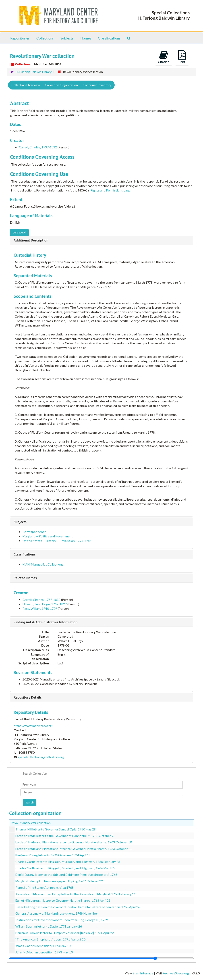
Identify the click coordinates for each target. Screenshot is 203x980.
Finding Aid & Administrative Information (46, 622)
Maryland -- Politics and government (48, 536)
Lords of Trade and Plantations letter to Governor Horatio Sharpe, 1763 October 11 (74, 849)
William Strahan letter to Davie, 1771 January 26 (49, 926)
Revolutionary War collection (31, 823)
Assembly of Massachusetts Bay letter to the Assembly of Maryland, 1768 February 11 (76, 894)
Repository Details (28, 697)
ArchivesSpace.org (176, 973)
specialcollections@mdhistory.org (41, 757)
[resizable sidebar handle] (101, 958)
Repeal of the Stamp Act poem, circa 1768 (45, 887)
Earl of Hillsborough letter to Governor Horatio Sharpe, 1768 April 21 (63, 900)
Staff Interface (143, 973)
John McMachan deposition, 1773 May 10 (44, 952)
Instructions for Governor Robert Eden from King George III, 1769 (62, 920)
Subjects (67, 38)
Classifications (109, 38)
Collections (45, 38)
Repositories (20, 38)
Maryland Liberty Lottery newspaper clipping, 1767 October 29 (59, 881)
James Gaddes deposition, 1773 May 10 (43, 946)
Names (86, 38)
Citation (164, 57)
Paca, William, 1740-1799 (40, 609)
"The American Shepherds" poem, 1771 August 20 (50, 939)
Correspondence (34, 532)
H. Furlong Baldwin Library (34, 72)
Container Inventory (97, 85)
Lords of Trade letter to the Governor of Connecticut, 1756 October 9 (64, 836)
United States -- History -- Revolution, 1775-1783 (57, 541)
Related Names (25, 578)
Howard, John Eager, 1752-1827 (45, 604)
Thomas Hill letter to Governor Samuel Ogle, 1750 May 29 (56, 829)
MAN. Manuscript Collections (43, 564)
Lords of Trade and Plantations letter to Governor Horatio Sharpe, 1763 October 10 (74, 842)
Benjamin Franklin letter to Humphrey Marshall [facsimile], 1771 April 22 (65, 933)
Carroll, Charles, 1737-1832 (38, 147)
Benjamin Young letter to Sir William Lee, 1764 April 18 (53, 855)
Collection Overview (26, 85)
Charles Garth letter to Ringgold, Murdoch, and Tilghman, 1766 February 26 (68, 862)
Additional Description (31, 240)
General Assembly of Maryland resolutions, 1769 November (57, 913)
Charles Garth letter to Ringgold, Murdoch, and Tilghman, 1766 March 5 (65, 868)
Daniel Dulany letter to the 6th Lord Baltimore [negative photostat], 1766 (66, 875)
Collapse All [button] (19, 232)
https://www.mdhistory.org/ (33, 726)
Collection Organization (61, 85)
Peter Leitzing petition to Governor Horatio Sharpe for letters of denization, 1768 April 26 (78, 907)
